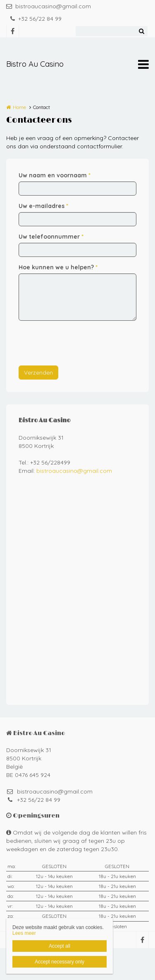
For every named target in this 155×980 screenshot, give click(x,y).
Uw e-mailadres (43, 206)
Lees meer (24, 933)
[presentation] (81, 343)
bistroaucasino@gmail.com (49, 6)
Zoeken (141, 31)
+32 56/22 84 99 (36, 19)
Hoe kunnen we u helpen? (58, 267)
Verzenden (38, 373)
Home (19, 107)
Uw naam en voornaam (55, 175)
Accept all (60, 946)
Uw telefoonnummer (51, 237)
